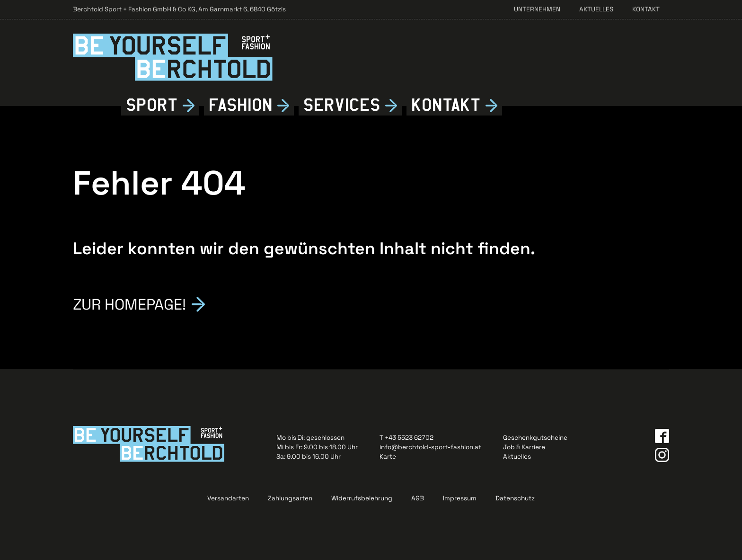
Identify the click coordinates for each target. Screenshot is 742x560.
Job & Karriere (524, 447)
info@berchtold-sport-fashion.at (430, 447)
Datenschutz (515, 498)
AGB (418, 498)
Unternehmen (537, 9)
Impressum (460, 498)
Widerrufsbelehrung (362, 498)
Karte (388, 457)
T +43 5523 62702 (406, 438)
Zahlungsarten (290, 498)
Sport (152, 105)
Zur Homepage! (129, 303)
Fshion (241, 105)
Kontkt (446, 105)
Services (342, 105)
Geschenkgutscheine (535, 438)
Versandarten (228, 498)
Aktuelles (596, 9)
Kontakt (646, 9)
